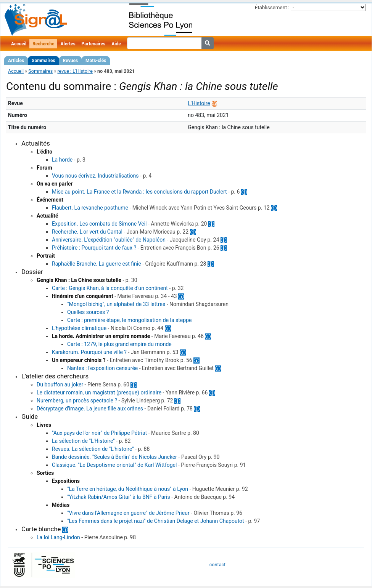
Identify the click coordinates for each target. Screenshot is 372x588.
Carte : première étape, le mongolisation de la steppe (129, 320)
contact (217, 565)
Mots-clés (96, 61)
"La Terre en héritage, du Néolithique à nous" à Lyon (128, 489)
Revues (71, 61)
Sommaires (43, 61)
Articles (16, 61)
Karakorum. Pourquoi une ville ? (89, 352)
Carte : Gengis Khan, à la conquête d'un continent (110, 288)
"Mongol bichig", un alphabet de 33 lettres (116, 304)
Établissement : (272, 7)
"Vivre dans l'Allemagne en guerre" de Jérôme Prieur (128, 513)
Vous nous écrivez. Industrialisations (95, 176)
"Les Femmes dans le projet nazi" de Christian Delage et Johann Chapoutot (156, 521)
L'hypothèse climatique (79, 328)
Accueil (19, 44)
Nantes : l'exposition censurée (102, 368)
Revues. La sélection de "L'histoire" (93, 449)
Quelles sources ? (88, 312)
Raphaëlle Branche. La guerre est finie (97, 264)
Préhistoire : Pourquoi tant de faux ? (94, 248)
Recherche (43, 44)
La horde (62, 160)
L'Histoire (199, 103)
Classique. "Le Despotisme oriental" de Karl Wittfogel (114, 465)
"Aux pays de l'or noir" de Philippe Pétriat (99, 433)
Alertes (68, 44)
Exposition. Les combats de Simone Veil (99, 224)
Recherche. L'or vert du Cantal (87, 232)
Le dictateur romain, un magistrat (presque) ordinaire (99, 393)
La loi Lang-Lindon (58, 537)
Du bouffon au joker (60, 385)
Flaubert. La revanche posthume (90, 208)
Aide (116, 44)
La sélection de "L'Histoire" (83, 441)
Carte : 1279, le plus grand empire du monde (119, 344)
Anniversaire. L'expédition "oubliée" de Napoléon (109, 240)
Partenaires (94, 44)
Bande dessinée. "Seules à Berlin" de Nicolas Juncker (114, 457)
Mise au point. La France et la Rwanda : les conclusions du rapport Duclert (139, 192)
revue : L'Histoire (75, 71)
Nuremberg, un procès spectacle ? (77, 401)
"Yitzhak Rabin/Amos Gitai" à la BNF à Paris (119, 497)
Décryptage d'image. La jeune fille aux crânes (90, 409)
